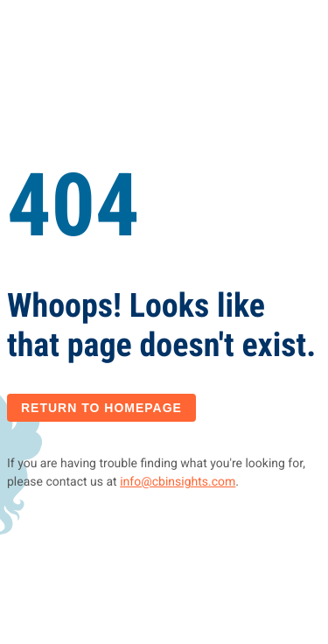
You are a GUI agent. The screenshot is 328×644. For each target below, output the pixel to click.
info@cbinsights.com (178, 482)
